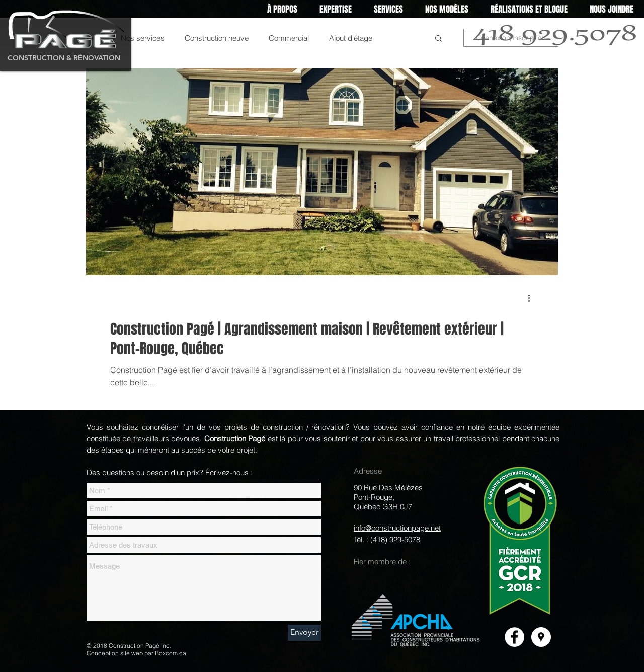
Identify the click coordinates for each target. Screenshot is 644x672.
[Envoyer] (304, 633)
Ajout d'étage (351, 38)
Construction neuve (217, 38)
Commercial (289, 38)
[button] (336, 9)
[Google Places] (541, 637)
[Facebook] (514, 637)
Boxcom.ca (171, 653)
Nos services (143, 38)
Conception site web (115, 653)
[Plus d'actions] (532, 298)
